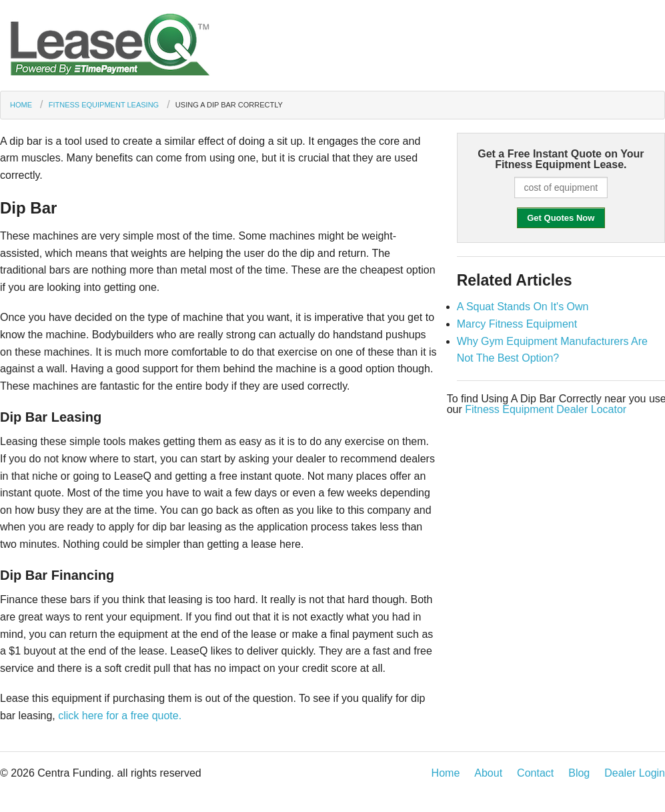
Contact (535, 773)
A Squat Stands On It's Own (523, 307)
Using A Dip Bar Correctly (229, 105)
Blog (579, 773)
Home (21, 105)
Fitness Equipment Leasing (104, 105)
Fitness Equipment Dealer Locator (546, 409)
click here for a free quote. (120, 716)
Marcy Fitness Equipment (517, 324)
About (488, 773)
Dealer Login (635, 773)
